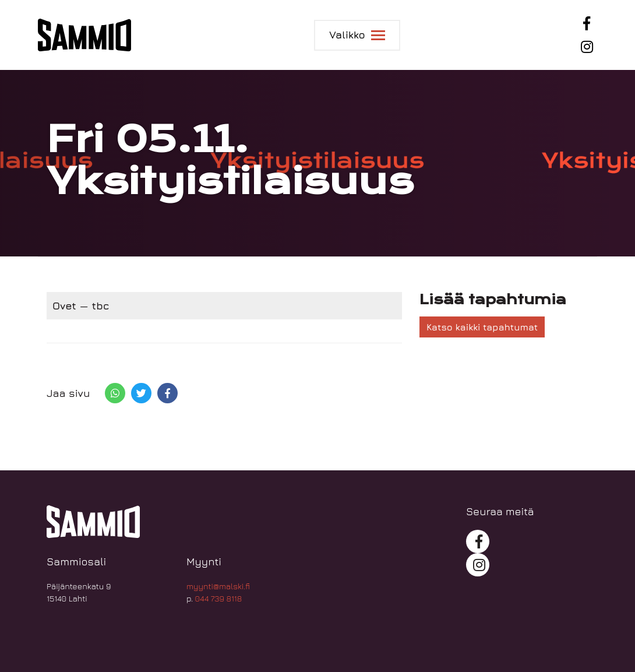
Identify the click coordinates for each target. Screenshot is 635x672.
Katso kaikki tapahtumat (482, 327)
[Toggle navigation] (357, 35)
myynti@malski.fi (218, 586)
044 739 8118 (219, 598)
